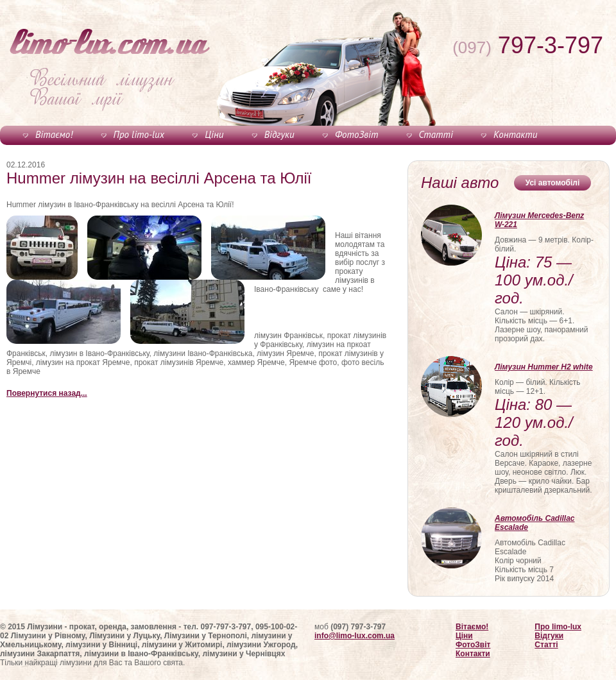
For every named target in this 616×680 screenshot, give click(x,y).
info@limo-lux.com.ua (355, 636)
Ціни (214, 134)
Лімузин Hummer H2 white (544, 367)
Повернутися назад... (47, 393)
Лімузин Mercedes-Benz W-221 (539, 220)
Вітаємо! (54, 134)
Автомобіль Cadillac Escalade (535, 523)
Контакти (515, 134)
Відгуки (279, 134)
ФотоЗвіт (356, 134)
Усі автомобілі (553, 183)
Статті (436, 134)
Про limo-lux (139, 134)
